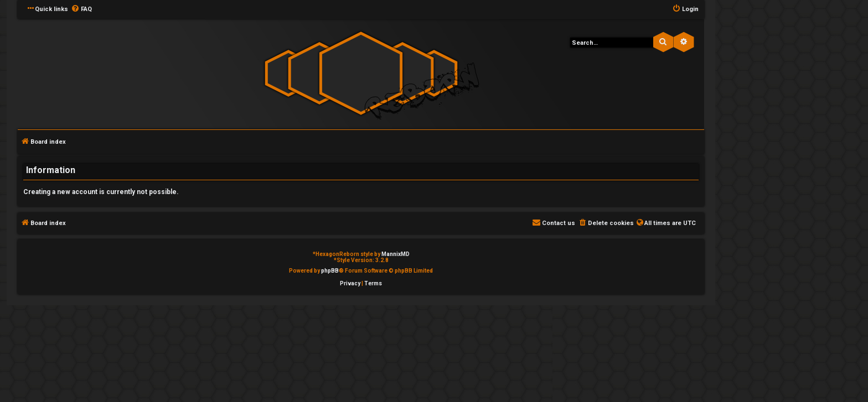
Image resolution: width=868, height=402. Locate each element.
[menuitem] (81, 9)
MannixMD (396, 254)
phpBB (330, 271)
